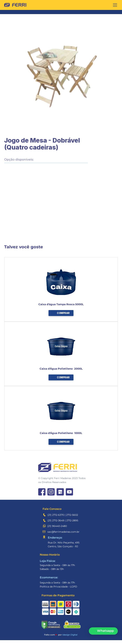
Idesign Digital (70, 635)
